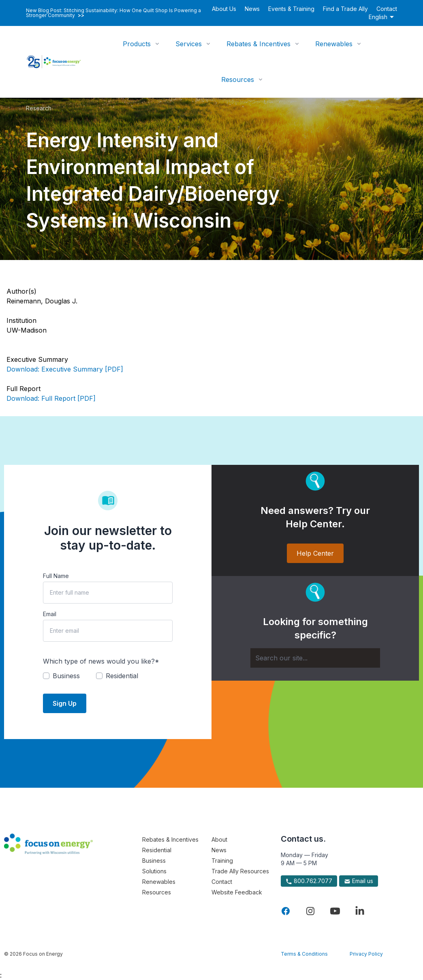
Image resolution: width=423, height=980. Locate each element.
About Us (224, 9)
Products (137, 44)
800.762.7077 (309, 881)
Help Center (315, 553)
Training (222, 861)
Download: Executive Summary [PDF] (65, 369)
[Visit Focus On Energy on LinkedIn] (360, 911)
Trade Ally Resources (240, 871)
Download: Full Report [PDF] (51, 398)
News (252, 9)
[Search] (315, 658)
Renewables (334, 44)
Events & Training (291, 9)
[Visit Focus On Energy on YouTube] (335, 911)
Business (154, 861)
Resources (238, 80)
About (219, 839)
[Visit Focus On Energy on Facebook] (286, 911)
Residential (157, 850)
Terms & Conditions (304, 954)
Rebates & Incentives (258, 44)
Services (189, 44)
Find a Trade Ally (345, 9)
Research (39, 108)
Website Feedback (237, 892)
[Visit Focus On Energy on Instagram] (310, 911)
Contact (387, 9)
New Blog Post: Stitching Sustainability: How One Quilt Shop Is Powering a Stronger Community (113, 13)
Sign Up (65, 703)
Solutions (154, 871)
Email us (359, 881)
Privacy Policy (366, 954)
